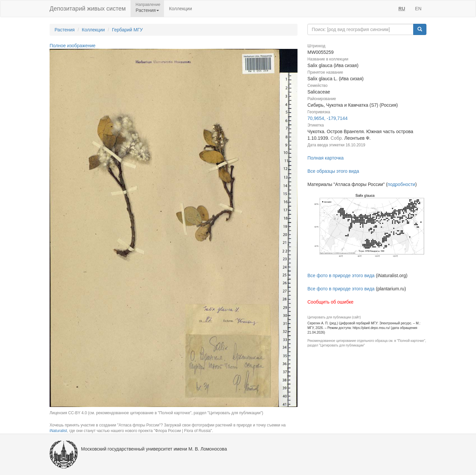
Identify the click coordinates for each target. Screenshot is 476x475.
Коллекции (180, 9)
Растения (65, 30)
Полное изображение (73, 46)
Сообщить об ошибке (330, 302)
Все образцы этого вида (333, 171)
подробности (401, 184)
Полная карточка (326, 158)
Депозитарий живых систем (88, 9)
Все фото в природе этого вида (341, 275)
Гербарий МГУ (127, 30)
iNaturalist (58, 431)
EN (418, 9)
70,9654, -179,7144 (327, 118)
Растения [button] (147, 10)
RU (402, 9)
